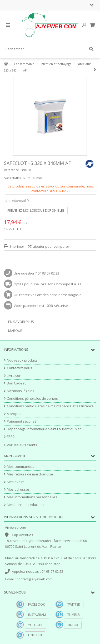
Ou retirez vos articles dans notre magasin (48, 295)
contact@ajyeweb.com (35, 579)
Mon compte (15, 456)
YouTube (36, 625)
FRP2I (11, 437)
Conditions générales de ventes (32, 399)
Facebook (36, 604)
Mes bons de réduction (25, 505)
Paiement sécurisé (22, 421)
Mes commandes (21, 467)
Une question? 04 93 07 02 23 (36, 273)
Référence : (12, 170)
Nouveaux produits (22, 360)
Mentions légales (21, 391)
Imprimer (17, 246)
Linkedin (35, 635)
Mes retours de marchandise (30, 474)
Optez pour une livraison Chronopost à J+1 (47, 284)
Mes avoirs (16, 482)
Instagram (37, 615)
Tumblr (74, 615)
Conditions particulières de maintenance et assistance (50, 406)
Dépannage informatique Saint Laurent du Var (44, 429)
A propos (14, 414)
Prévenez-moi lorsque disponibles (36, 211)
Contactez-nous (19, 368)
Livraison (14, 376)
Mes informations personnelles (32, 497)
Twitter (74, 604)
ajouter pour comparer (51, 246)
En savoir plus (21, 322)
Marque (15, 331)
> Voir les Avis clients (21, 445)
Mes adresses (18, 490)
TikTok (73, 625)
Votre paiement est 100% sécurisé (41, 306)
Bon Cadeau (17, 383)
